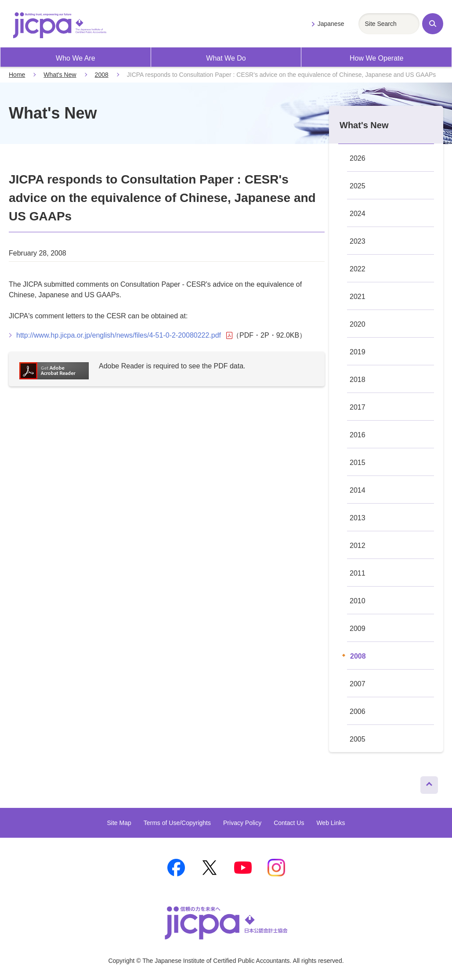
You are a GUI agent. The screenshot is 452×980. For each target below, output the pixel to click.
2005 (358, 739)
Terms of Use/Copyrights (177, 823)
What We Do (226, 58)
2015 (358, 463)
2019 (358, 352)
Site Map (119, 823)
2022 (358, 269)
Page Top (425, 783)
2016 (358, 435)
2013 (358, 518)
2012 (358, 546)
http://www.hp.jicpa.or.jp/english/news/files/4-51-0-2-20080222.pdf (124, 335)
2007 (358, 684)
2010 (358, 601)
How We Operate (376, 58)
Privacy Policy (242, 823)
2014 (358, 490)
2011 (358, 573)
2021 (358, 297)
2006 (358, 712)
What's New (60, 75)
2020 (358, 324)
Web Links (331, 823)
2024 (358, 214)
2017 (358, 407)
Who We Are (76, 58)
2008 (102, 75)
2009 (358, 629)
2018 (358, 380)
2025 (358, 186)
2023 (358, 241)
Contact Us (289, 823)
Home (17, 75)
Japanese (331, 24)
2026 (358, 158)
